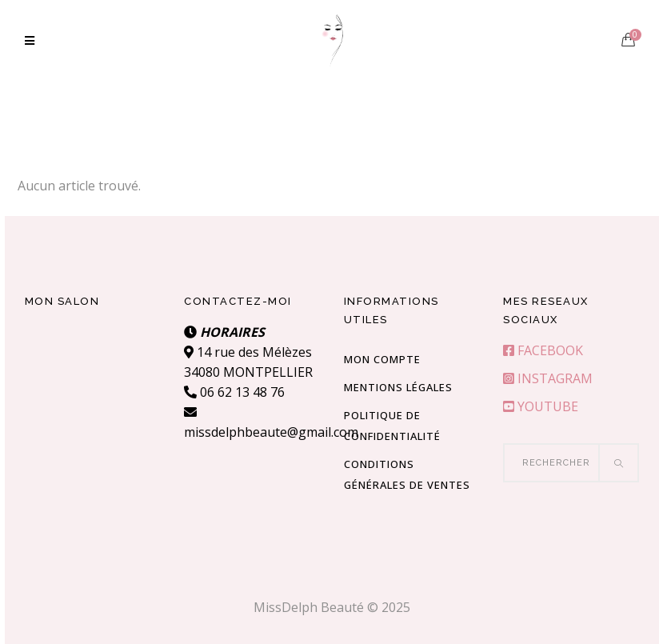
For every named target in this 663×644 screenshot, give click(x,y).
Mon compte (382, 359)
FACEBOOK (543, 350)
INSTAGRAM (548, 378)
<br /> (93, 382)
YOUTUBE (541, 406)
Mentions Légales (398, 387)
